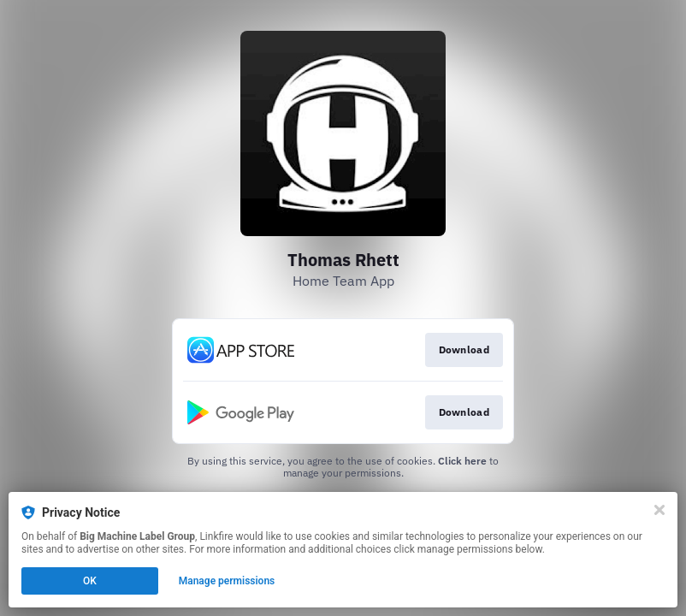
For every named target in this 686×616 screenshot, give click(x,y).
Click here (462, 461)
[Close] (659, 510)
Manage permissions (227, 581)
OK (90, 581)
